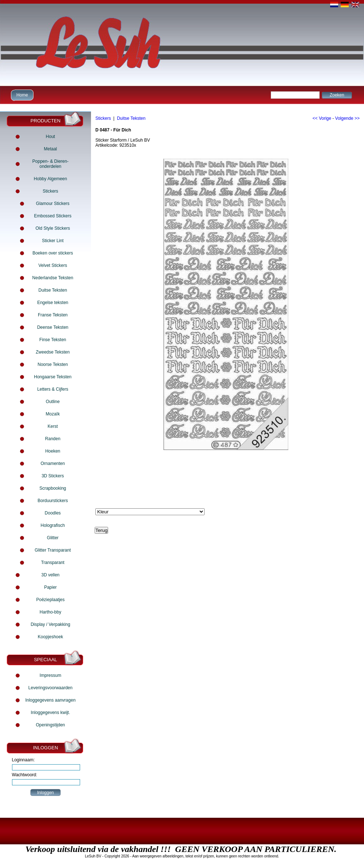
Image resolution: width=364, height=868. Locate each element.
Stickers (50, 191)
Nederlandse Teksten (53, 278)
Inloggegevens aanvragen (50, 700)
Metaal (50, 149)
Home (21, 95)
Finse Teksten (53, 340)
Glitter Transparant (53, 550)
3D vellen (50, 575)
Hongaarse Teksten (53, 377)
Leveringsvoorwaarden (50, 688)
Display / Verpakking (50, 624)
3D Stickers (53, 476)
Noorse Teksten (53, 364)
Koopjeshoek (50, 637)
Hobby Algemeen (50, 179)
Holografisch (53, 525)
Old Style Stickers (53, 228)
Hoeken (53, 451)
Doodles (53, 513)
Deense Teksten (53, 327)
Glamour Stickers (53, 204)
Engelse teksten (53, 303)
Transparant (53, 563)
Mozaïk (53, 414)
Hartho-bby (50, 612)
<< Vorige (322, 118)
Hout (50, 137)
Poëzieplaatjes (50, 600)
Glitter (53, 538)
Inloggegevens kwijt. (50, 713)
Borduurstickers (53, 501)
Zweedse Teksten (53, 352)
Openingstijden (50, 725)
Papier (50, 587)
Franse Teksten (53, 315)
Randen (53, 439)
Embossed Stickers (53, 216)
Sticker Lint (53, 241)
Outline (53, 402)
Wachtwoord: (25, 775)
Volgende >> (347, 118)
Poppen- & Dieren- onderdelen (50, 164)
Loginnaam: (23, 760)
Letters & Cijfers (53, 389)
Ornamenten (53, 463)
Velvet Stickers (53, 265)
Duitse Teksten (53, 290)
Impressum (50, 675)
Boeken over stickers (53, 253)
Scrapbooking (53, 488)
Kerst (53, 426)
